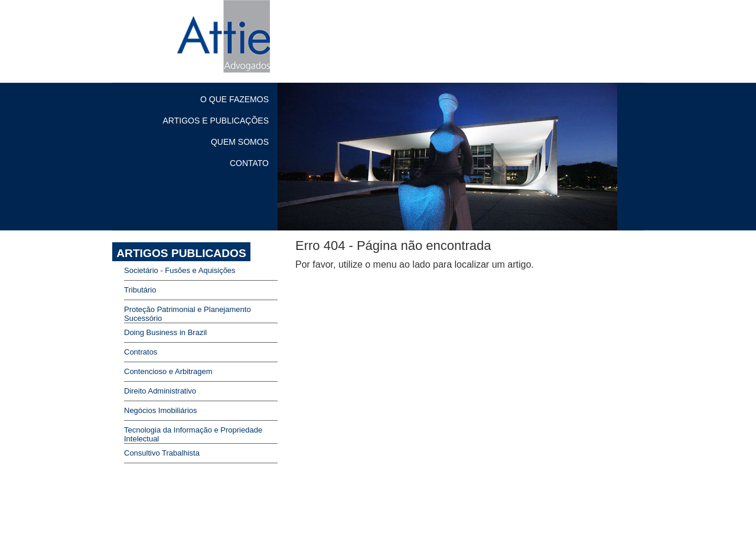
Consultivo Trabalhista (162, 453)
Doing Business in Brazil (165, 332)
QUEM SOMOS (240, 142)
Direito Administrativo (160, 391)
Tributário (140, 290)
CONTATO (249, 163)
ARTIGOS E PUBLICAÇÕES (216, 121)
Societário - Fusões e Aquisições (180, 270)
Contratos (141, 352)
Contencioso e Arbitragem (168, 371)
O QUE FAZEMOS (234, 99)
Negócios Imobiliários (161, 410)
